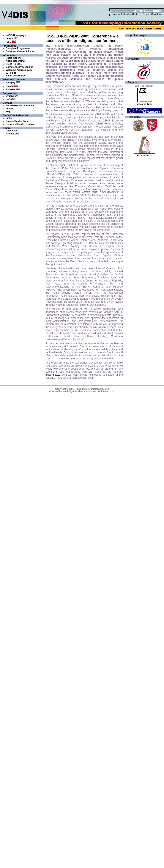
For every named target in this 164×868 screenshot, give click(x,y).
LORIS (149, 29)
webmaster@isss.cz (98, 389)
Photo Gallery (13, 58)
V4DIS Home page (16, 35)
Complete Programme (18, 48)
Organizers (12, 96)
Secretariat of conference (20, 105)
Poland (12, 86)
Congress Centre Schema (20, 51)
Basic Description (16, 76)
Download (11, 131)
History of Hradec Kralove (20, 124)
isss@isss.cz (53, 375)
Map (8, 112)
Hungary (13, 82)
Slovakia (13, 89)
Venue (9, 108)
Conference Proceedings (20, 67)
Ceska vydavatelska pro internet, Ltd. (95, 391)
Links (9, 118)
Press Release (14, 64)
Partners (11, 99)
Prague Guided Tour (17, 121)
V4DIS (158, 29)
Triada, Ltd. (80, 389)
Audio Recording (15, 61)
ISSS (140, 29)
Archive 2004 (13, 134)
